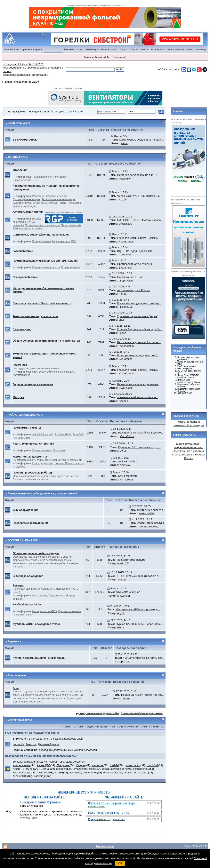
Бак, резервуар (127, 476)
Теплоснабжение (42, 177)
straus (126, 698)
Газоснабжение (23, 251)
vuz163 (59, 773)
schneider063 (141, 769)
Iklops (73, 773)
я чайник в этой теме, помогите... (138, 397)
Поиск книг (59, 451)
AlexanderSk (147, 513)
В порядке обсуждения (28, 576)
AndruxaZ (126, 465)
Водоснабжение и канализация (56, 372)
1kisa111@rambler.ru (114, 769)
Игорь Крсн (126, 281)
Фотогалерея (40, 596)
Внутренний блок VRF (151, 510)
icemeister (98, 765)
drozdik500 (126, 224)
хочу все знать (22, 765)
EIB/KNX (30, 222)
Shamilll (124, 401)
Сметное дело (22, 329)
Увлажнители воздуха (151, 523)
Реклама (69, 49)
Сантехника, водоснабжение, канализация (41, 235)
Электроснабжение (25, 277)
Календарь (157, 49)
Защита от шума (22, 203)
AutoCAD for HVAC (43, 435)
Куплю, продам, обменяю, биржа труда (39, 658)
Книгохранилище (42, 451)
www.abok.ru (11, 49)
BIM (28, 438)
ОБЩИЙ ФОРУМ (18, 157)
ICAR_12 (39, 769)
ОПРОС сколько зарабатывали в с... (138, 576)
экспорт (122, 579)
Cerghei (81, 765)
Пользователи (175, 49)
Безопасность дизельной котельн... (139, 342)
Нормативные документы (30, 457)
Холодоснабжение (57, 196)
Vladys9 (143, 773)
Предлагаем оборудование (31, 523)
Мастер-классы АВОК (45, 611)
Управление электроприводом (42, 225)
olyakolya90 (110, 773)
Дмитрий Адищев (49, 744)
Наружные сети (61, 241)
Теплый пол (60, 177)
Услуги (123, 49)
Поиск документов (43, 463)
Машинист (125, 179)
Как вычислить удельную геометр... (139, 303)
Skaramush (126, 268)
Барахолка (14, 642)
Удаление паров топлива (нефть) (138, 316)
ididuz (122, 333)
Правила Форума (32, 49)
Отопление (20, 170)
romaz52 (78, 769)
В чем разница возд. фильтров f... (138, 355)
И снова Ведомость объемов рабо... (140, 329)
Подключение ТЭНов (130, 277)
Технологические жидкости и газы (35, 316)
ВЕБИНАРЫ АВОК (19, 123)
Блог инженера (17, 675)
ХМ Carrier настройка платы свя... (143, 658)
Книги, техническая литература (33, 444)
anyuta (121, 613)
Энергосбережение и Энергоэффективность (42, 303)
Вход (109, 57)
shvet (122, 320)
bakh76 (114, 765)
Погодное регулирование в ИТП (137, 175)
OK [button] (120, 863)
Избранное (38, 196)
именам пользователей (82, 750)
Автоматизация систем (28, 212)
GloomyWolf (90, 773)
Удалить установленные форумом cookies (98, 713)
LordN (123, 451)
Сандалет (125, 254)
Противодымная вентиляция (135, 264)
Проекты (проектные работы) (32, 473)
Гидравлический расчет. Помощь (138, 238)
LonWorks (18, 225)
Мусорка (18, 397)
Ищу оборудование (25, 510)
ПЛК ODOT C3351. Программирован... (141, 220)
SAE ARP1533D (128, 461)
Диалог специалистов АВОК (22, 82)
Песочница (20, 365)
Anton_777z (20, 769)
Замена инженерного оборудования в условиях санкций (43, 493)
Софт (80, 49)
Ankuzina (31, 744)
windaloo (43, 773)
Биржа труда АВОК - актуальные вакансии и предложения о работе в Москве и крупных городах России (189, 451)
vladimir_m (40, 776)
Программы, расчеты (27, 428)
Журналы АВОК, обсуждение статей (37, 624)
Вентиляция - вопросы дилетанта (138, 384)
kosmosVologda (22, 773)
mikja (92, 769)
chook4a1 (152, 765)
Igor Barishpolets (149, 527)
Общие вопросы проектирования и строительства (46, 341)
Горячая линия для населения (33, 384)
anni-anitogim (58, 769)
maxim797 (123, 563)
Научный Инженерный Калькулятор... (141, 433)
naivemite (18, 744)
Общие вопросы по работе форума (36, 553)
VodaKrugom (127, 242)
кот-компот (126, 480)
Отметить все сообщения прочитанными (142, 713)
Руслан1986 (126, 346)
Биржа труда (109, 49)
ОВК (35, 372)
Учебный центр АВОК (27, 604)
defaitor (128, 773)
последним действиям (53, 750)
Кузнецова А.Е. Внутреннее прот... (139, 447)
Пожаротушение (42, 241)
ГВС (35, 180)
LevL (127, 662)
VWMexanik (126, 388)
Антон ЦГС (44, 765)
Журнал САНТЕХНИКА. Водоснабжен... (140, 624)
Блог (16, 688)
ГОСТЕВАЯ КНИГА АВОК (23, 540)
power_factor (133, 765)
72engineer (63, 765)
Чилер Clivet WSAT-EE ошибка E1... (139, 196)
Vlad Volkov (127, 436)
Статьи (134, 49)
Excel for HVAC (63, 435)
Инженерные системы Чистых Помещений (57, 203)
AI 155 (123, 200)
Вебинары (92, 49)
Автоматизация (21, 375)
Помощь (201, 49)
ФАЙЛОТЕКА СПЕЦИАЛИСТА (26, 415)
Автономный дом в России (134, 290)
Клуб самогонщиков (128, 592)
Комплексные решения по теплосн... (142, 140)
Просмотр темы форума (130, 560)
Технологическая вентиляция (58, 199)
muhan (123, 294)
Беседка (18, 585)
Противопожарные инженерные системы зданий (45, 261)
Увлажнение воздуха (25, 206)
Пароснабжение (22, 180)
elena (124, 143)
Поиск (190, 49)
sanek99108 (20, 776)
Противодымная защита (26, 199)
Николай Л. (126, 307)
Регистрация (119, 57)
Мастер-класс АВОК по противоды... (138, 609)
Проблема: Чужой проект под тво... (143, 695)
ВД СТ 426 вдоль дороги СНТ (135, 251)
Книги (145, 49)
